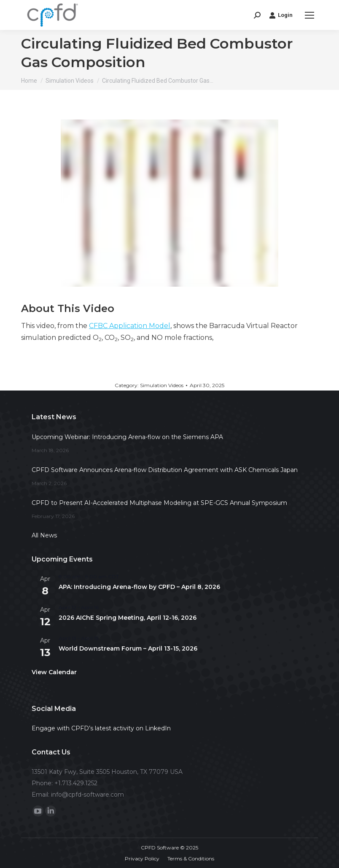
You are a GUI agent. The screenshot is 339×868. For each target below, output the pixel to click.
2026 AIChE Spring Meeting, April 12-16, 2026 (128, 618)
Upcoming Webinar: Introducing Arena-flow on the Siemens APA (127, 437)
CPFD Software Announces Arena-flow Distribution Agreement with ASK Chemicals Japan (165, 470)
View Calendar (54, 672)
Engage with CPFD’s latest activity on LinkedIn (101, 728)
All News (44, 535)
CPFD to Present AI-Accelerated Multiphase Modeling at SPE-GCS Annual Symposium (159, 503)
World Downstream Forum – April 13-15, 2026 (128, 648)
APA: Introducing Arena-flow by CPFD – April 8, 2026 (139, 587)
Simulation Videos (162, 385)
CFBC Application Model (130, 326)
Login (281, 15)
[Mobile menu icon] (309, 15)
